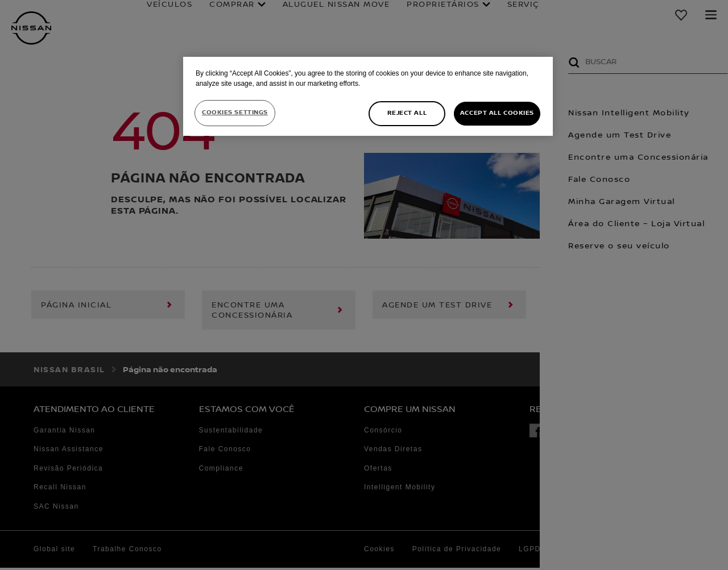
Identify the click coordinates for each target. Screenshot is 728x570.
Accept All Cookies (497, 113)
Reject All (407, 113)
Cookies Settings (235, 113)
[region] (368, 96)
